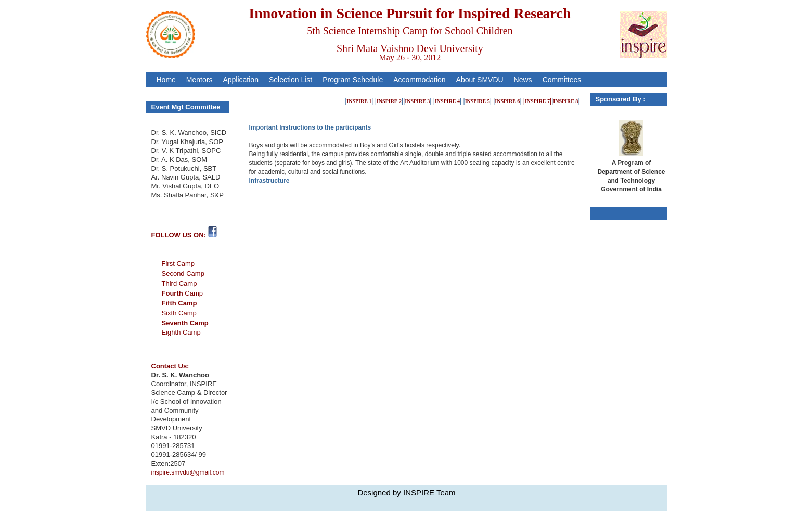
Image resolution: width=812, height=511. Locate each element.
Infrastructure (269, 181)
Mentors (199, 80)
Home (166, 80)
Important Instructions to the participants (310, 127)
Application (241, 80)
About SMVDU (480, 80)
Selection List (291, 80)
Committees (562, 80)
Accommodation (419, 80)
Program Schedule (353, 80)
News (523, 80)
